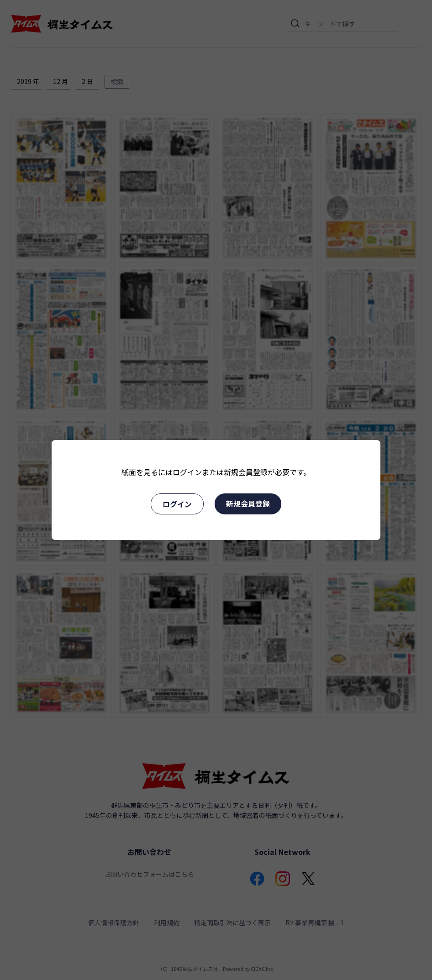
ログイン (177, 504)
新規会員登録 (248, 503)
